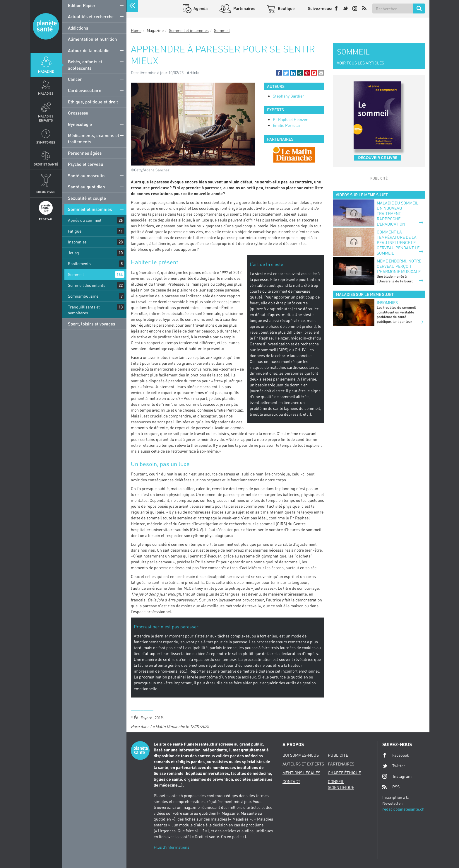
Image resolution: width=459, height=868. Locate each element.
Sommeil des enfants (87, 285)
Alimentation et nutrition (93, 39)
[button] (279, 73)
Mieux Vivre (46, 192)
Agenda (200, 8)
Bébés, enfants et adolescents (85, 65)
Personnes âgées (85, 153)
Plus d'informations (172, 847)
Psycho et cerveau (86, 164)
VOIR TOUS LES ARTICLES (360, 63)
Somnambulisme (83, 296)
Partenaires (244, 8)
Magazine (46, 71)
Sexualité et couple (87, 198)
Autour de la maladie (89, 50)
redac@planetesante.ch (403, 809)
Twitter (394, 766)
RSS (391, 787)
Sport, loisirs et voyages (91, 324)
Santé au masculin (86, 175)
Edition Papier (82, 5)
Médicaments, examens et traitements (94, 138)
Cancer (75, 79)
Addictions (78, 28)
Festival (46, 219)
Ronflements (79, 264)
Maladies (46, 93)
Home (136, 30)
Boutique (286, 8)
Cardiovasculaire (85, 90)
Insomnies (77, 242)
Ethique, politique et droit (93, 102)
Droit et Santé (46, 164)
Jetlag (73, 253)
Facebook (396, 755)
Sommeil (76, 274)
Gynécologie (80, 124)
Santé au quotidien (87, 187)
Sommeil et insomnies (90, 209)
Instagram (397, 776)
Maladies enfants (46, 118)
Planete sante (46, 26)
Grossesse (78, 113)
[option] (294, 155)
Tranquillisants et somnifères (84, 310)
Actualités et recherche (91, 16)
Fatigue (75, 231)
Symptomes (46, 142)
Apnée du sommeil (85, 220)
